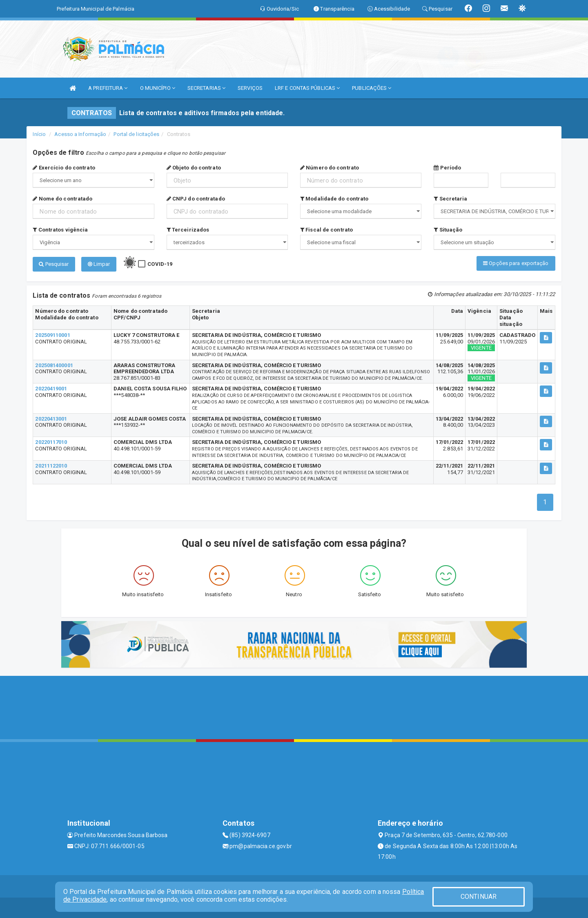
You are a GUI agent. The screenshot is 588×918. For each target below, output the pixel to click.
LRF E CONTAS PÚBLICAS (307, 88)
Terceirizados (188, 230)
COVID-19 (160, 264)
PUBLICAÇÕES (372, 88)
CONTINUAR (479, 897)
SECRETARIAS (206, 88)
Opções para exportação (516, 263)
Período (447, 168)
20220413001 (51, 419)
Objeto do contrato (194, 168)
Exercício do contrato (64, 168)
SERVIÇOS (250, 88)
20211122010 (51, 466)
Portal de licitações (136, 134)
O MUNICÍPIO (158, 88)
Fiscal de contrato (326, 230)
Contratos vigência (60, 230)
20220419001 (51, 389)
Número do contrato (330, 168)
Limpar (99, 264)
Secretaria (450, 199)
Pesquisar (54, 264)
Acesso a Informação (80, 134)
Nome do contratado (62, 199)
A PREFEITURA (108, 88)
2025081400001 (54, 365)
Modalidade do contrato (334, 199)
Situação (448, 230)
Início (39, 134)
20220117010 (51, 442)
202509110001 (52, 335)
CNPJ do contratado (196, 199)
